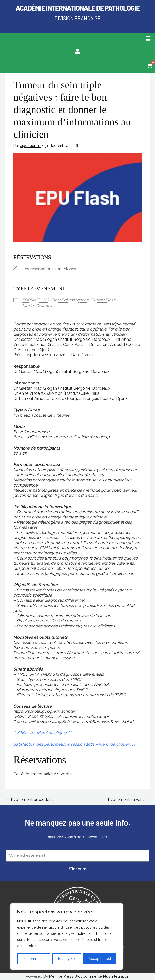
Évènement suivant (129, 799)
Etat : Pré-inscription (70, 300)
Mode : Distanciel (38, 306)
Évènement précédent (29, 799)
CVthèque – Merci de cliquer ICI (43, 733)
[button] (148, 39)
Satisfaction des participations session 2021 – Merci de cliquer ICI (74, 744)
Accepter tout (100, 959)
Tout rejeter (67, 959)
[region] (67, 937)
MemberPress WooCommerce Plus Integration (89, 976)
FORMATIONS (36, 300)
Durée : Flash (103, 300)
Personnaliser (33, 959)
